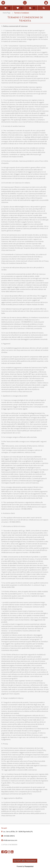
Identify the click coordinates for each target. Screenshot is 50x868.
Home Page (7, 13)
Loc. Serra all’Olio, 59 (18, 832)
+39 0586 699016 (9, 836)
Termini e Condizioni (22, 13)
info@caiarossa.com (10, 840)
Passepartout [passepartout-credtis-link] (29, 866)
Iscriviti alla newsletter (25, 861)
